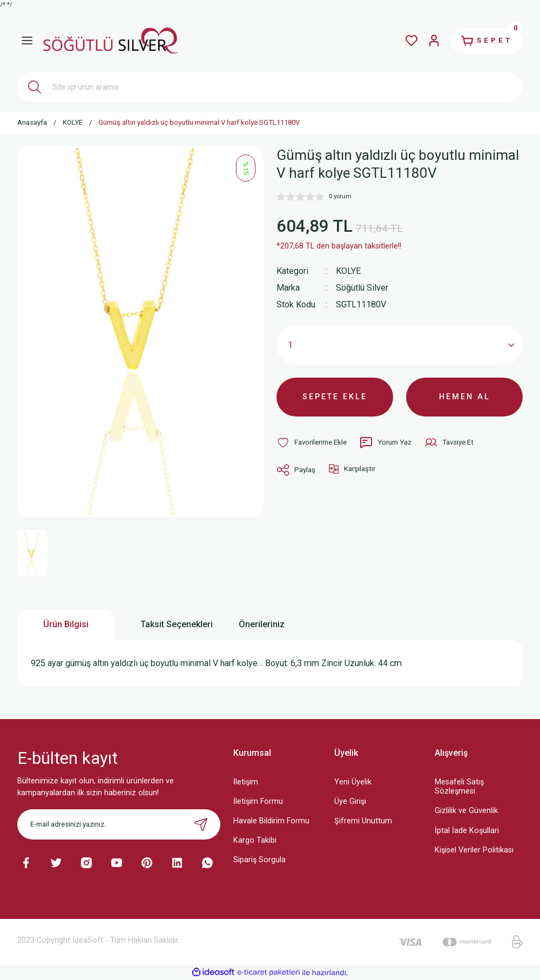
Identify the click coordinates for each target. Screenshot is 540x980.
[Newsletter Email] (119, 824)
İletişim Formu (258, 801)
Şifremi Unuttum (363, 821)
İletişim (246, 782)
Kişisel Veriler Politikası (474, 850)
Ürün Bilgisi (66, 624)
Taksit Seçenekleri (177, 624)
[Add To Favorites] (312, 442)
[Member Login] (434, 41)
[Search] (270, 87)
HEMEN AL (465, 397)
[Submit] (201, 824)
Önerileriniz (262, 624)
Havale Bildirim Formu (271, 821)
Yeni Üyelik (353, 782)
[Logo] (111, 40)
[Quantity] (400, 345)
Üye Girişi (350, 801)
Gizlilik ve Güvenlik (466, 811)
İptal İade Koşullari (467, 831)
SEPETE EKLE (335, 397)
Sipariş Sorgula (259, 860)
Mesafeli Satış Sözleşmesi (459, 787)
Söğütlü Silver (362, 288)
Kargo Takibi (255, 840)
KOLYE (348, 271)
